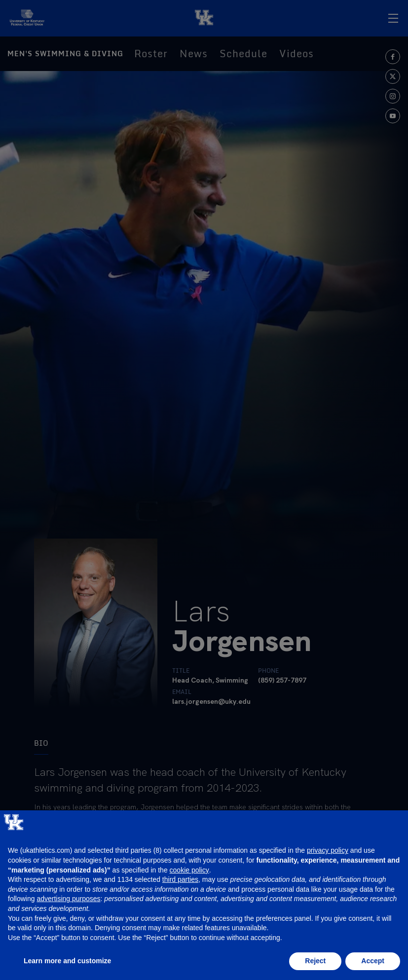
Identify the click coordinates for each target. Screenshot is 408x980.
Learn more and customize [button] (67, 961)
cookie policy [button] (189, 870)
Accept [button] (373, 961)
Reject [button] (315, 961)
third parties (180, 879)
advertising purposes (68, 899)
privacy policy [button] (328, 850)
